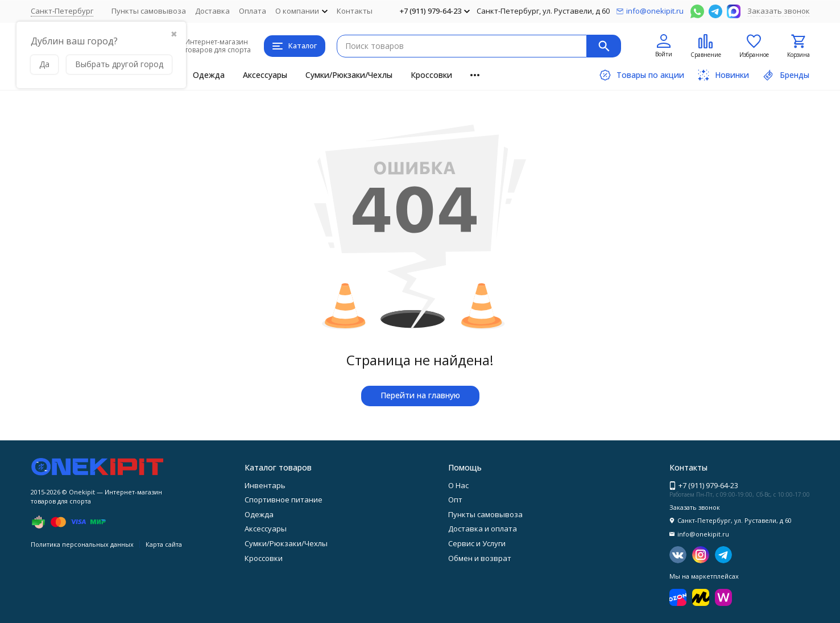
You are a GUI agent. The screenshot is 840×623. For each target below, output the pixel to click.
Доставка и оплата (483, 529)
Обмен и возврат (480, 558)
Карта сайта (164, 544)
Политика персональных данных (82, 544)
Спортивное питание (284, 500)
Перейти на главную (420, 395)
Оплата (253, 11)
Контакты (355, 11)
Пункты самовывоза (149, 11)
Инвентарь (265, 485)
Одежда (209, 75)
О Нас (458, 485)
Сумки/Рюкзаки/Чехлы (349, 75)
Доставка (212, 11)
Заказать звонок (779, 11)
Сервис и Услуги (477, 543)
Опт (455, 500)
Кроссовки (431, 75)
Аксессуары (265, 75)
